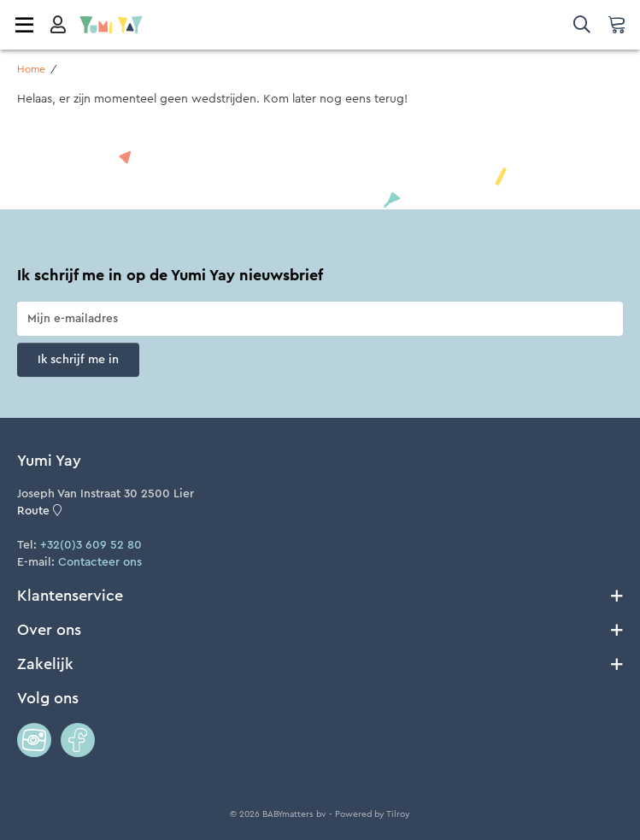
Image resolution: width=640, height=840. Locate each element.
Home (31, 69)
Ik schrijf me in (78, 360)
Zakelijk (320, 664)
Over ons (320, 630)
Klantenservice (320, 596)
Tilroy (398, 814)
